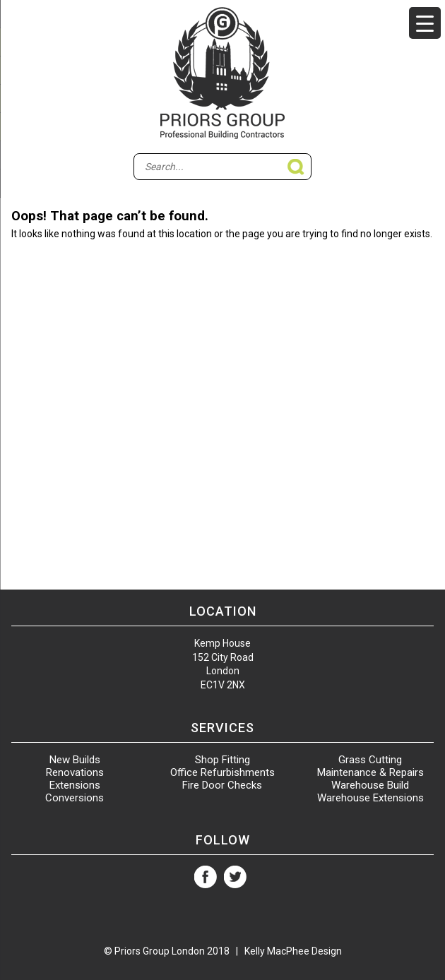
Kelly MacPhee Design (293, 951)
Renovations (75, 772)
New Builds (75, 760)
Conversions (75, 798)
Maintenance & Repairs (370, 772)
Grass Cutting (370, 760)
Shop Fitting (222, 760)
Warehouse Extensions (370, 798)
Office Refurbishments (222, 772)
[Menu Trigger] (425, 23)
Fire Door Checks (222, 785)
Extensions (75, 785)
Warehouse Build (370, 785)
